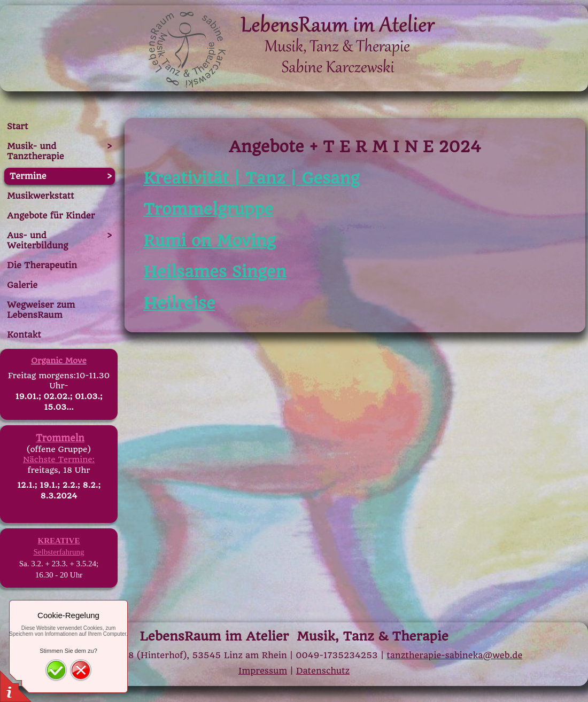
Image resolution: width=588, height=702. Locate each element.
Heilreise (179, 303)
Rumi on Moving (210, 241)
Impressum (263, 671)
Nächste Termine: (59, 459)
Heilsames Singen (215, 272)
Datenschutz (323, 671)
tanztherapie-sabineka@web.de (454, 655)
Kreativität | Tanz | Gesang (251, 178)
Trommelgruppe (208, 209)
